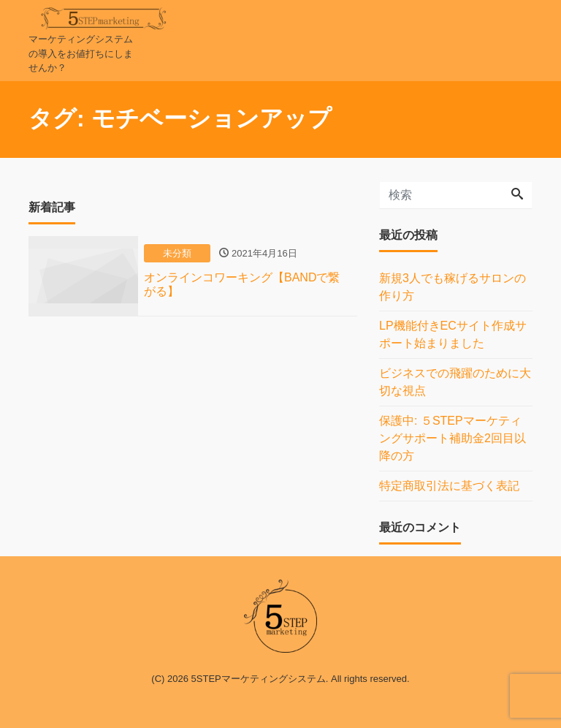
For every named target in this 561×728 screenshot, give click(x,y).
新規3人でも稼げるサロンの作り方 (453, 287)
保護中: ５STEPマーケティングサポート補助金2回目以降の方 (453, 438)
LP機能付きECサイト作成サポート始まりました (453, 334)
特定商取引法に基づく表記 (449, 486)
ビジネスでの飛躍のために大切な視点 (455, 382)
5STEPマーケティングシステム (259, 679)
